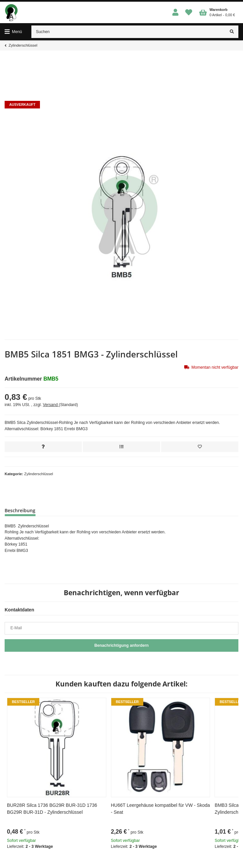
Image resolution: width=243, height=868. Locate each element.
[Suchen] (129, 32)
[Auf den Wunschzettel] (200, 447)
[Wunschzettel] (189, 13)
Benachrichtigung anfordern (122, 645)
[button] (175, 13)
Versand (51, 405)
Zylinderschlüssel (38, 474)
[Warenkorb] (217, 13)
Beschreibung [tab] (20, 510)
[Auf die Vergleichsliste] (121, 447)
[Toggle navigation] (13, 32)
